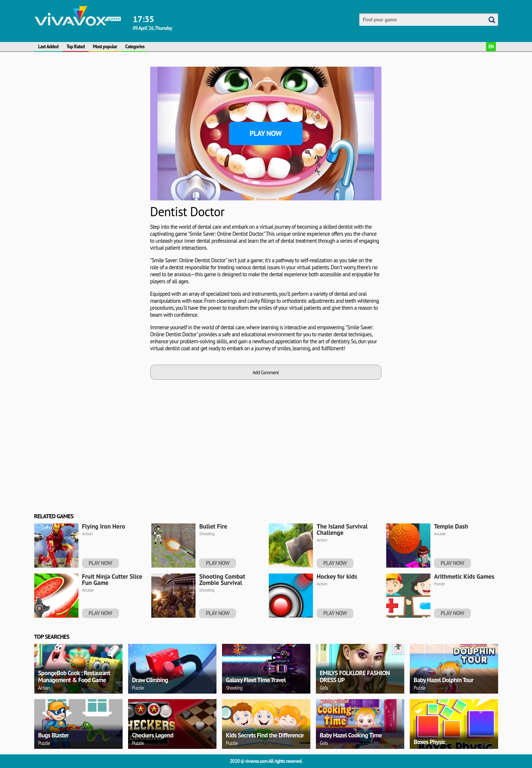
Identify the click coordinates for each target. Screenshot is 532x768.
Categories (135, 47)
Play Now (266, 133)
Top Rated (76, 47)
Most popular (105, 47)
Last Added (48, 47)
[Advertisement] (89, 177)
